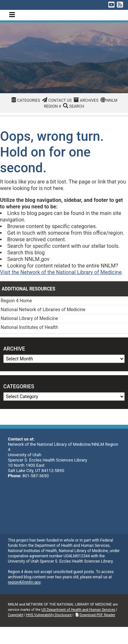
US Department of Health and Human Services (78, 610)
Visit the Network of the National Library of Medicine (61, 272)
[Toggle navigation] (12, 15)
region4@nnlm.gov (24, 582)
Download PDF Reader (97, 615)
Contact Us (60, 100)
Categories (29, 100)
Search (77, 106)
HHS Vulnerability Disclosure (49, 615)
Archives (89, 100)
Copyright (16, 615)
